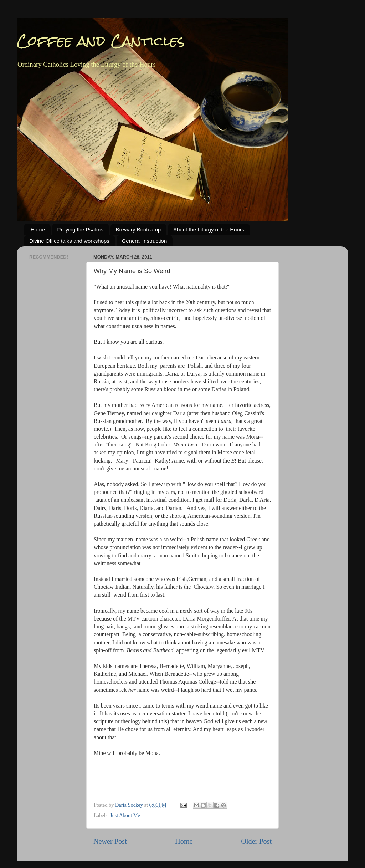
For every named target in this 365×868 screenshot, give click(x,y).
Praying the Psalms (80, 229)
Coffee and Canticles (101, 41)
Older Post (256, 841)
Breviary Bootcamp (138, 229)
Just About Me (125, 815)
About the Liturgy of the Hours (209, 229)
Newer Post (110, 841)
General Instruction (145, 241)
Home (38, 229)
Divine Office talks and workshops (69, 241)
